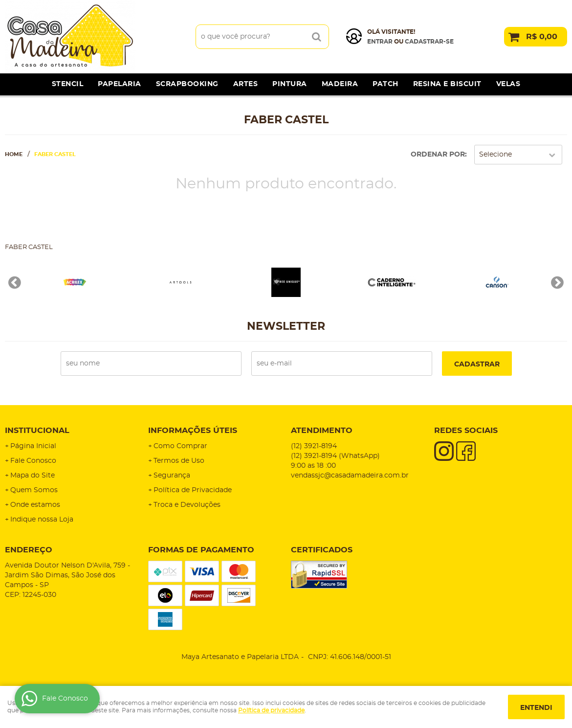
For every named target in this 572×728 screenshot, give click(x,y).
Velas (508, 84)
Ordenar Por (438, 155)
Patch (385, 84)
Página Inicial (33, 446)
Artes (246, 84)
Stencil (68, 84)
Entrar (380, 42)
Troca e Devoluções (187, 505)
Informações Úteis (193, 431)
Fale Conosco (33, 461)
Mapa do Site (33, 476)
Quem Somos (34, 490)
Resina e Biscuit (447, 84)
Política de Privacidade (193, 490)
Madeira (340, 84)
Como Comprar (180, 446)
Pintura (290, 84)
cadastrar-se (429, 42)
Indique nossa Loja (42, 520)
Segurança (172, 476)
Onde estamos (35, 505)
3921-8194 (314, 446)
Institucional (37, 431)
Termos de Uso (179, 461)
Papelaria (120, 84)
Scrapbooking (187, 84)
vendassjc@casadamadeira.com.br (350, 476)
